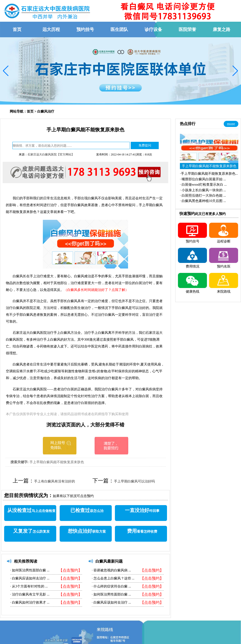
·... (209, 174)
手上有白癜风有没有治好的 (55, 481)
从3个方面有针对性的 (28, 586)
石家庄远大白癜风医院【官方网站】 (51, 154)
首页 (30, 111)
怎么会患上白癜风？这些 (112, 578)
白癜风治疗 (46, 111)
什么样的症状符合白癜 (111, 586)
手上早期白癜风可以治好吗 (134, 481)
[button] (6, 71)
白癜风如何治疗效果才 (29, 602)
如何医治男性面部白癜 (29, 570)
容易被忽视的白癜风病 (111, 570)
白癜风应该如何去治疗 (29, 578)
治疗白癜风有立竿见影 (29, 594)
